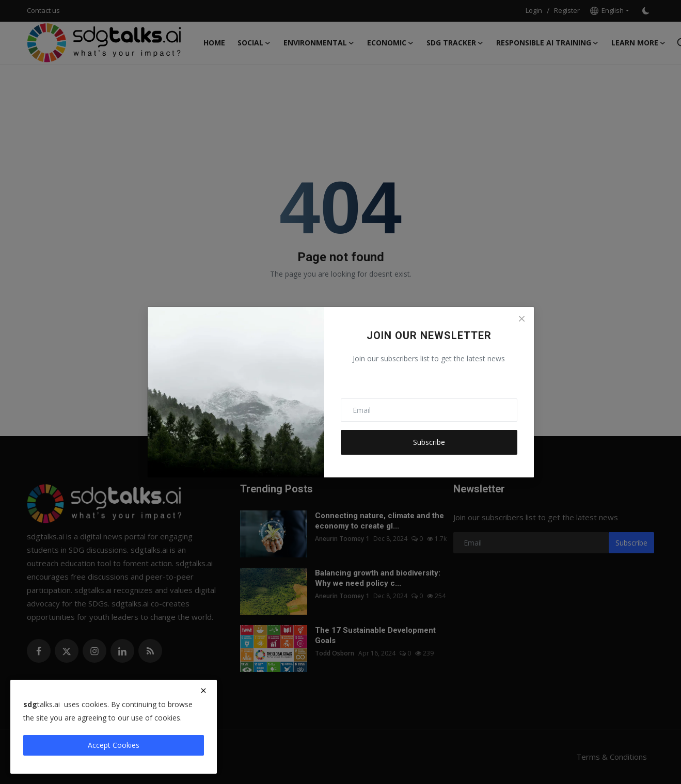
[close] (203, 691)
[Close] (521, 319)
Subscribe (429, 442)
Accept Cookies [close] (114, 745)
